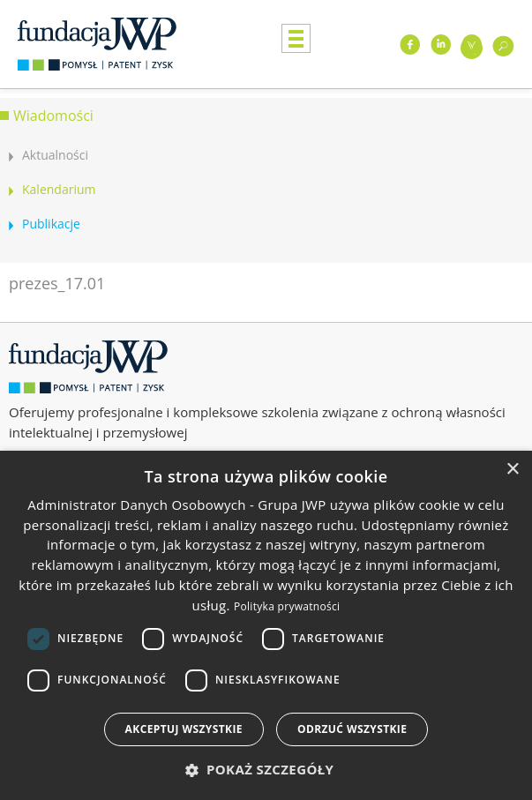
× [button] (512, 470)
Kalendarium (59, 189)
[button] (266, 770)
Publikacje (51, 224)
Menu (296, 38)
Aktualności (55, 155)
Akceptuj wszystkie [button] (184, 729)
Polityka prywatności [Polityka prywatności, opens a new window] (287, 606)
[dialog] (266, 625)
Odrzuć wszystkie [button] (352, 729)
